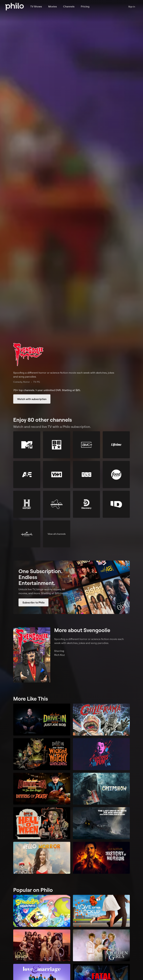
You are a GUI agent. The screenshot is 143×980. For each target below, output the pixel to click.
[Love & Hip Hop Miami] (42, 945)
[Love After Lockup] (101, 911)
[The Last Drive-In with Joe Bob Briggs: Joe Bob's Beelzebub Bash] (101, 823)
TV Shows (36, 6)
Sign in (132, 7)
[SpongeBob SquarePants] (42, 911)
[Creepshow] (101, 789)
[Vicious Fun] (101, 754)
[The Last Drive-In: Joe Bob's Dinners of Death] (42, 789)
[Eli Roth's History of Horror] (101, 858)
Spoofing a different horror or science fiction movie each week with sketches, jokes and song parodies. (64, 375)
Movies (52, 6)
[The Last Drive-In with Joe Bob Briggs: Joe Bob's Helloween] (42, 823)
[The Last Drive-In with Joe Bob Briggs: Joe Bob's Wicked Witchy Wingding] (42, 754)
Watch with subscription (32, 399)
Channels (69, 6)
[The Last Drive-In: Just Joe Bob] (42, 720)
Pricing (85, 6)
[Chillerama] (101, 720)
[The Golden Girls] (101, 945)
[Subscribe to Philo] (71, 587)
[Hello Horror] (42, 858)
